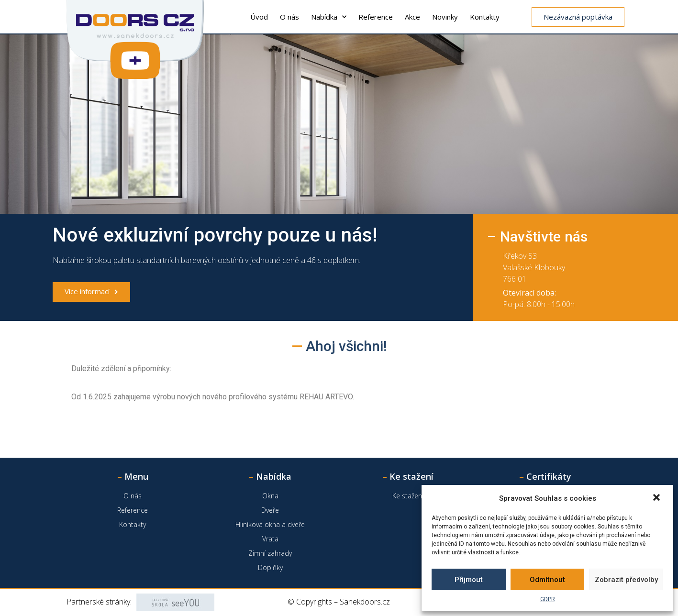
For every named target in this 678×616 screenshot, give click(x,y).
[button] (657, 498)
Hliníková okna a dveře (270, 524)
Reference (376, 17)
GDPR (548, 599)
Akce (412, 17)
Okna (270, 496)
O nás (289, 17)
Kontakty (485, 17)
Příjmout (469, 580)
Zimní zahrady (270, 553)
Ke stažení (408, 496)
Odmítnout (547, 580)
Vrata (270, 539)
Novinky (445, 17)
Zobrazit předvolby (626, 580)
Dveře (270, 510)
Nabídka (329, 17)
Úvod (259, 17)
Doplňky (270, 567)
